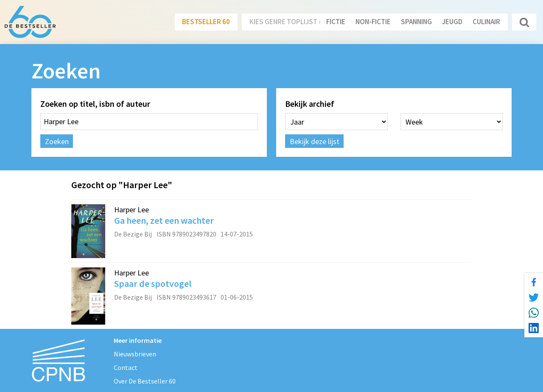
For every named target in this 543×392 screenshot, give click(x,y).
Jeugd (452, 22)
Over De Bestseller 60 (145, 381)
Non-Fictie (373, 22)
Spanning (416, 22)
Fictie (336, 22)
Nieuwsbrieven (135, 354)
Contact (126, 367)
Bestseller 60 (206, 22)
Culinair (486, 22)
